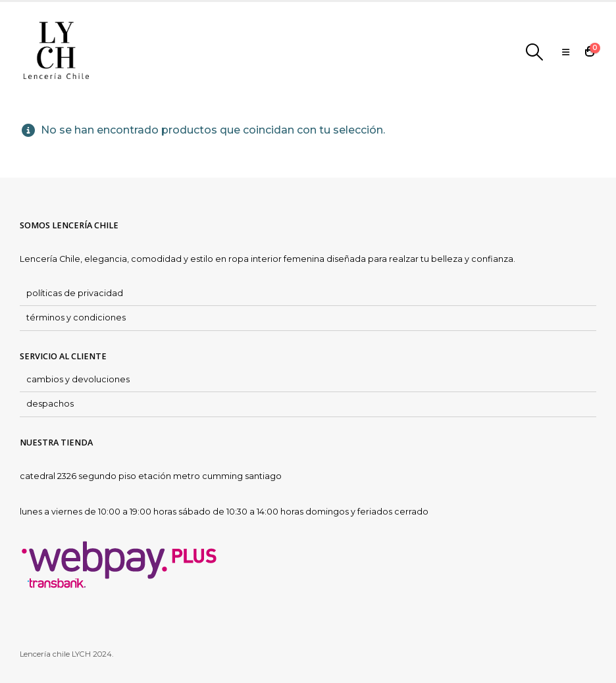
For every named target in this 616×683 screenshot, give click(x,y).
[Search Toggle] (535, 52)
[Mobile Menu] (566, 52)
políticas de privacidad (75, 293)
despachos (50, 404)
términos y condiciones (76, 317)
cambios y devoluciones (78, 379)
